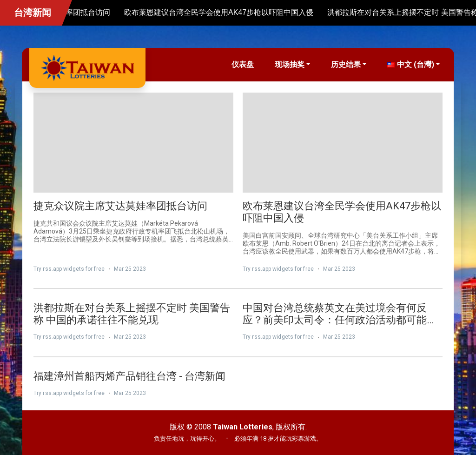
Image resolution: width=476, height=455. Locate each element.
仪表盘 (243, 64)
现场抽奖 (290, 64)
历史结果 (346, 64)
